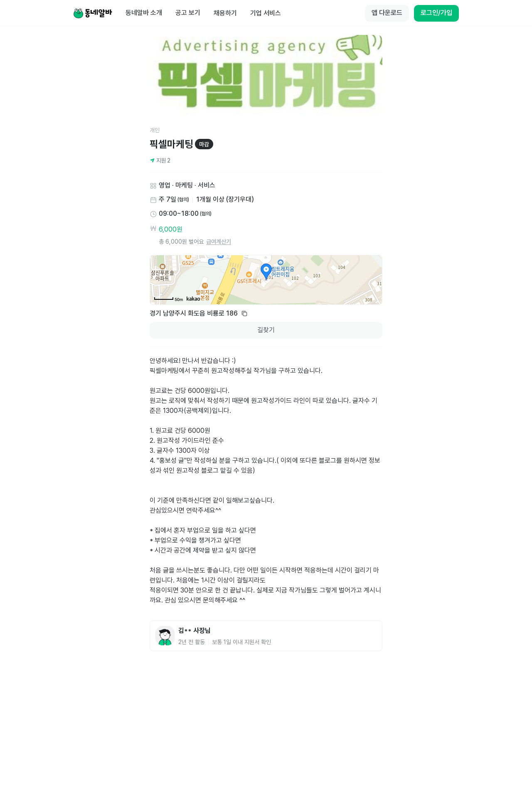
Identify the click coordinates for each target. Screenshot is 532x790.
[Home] (93, 13)
